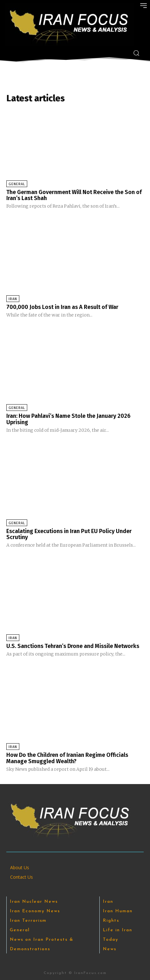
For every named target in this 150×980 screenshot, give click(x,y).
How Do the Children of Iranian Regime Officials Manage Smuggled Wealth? (67, 758)
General (17, 184)
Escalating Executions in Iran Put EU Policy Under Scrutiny (69, 534)
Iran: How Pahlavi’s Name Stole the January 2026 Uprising (68, 419)
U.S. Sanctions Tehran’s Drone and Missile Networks (73, 646)
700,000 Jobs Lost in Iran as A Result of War (62, 307)
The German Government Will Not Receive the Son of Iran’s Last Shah (74, 195)
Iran (13, 299)
